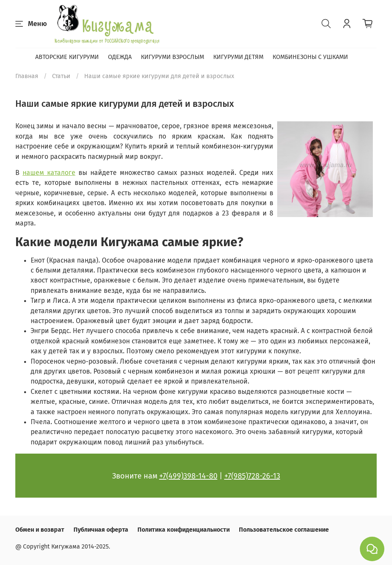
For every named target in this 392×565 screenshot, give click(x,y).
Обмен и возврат (40, 530)
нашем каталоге (49, 173)
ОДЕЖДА (120, 57)
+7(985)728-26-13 (252, 476)
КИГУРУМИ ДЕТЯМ (238, 57)
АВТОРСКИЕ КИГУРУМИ (67, 57)
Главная (27, 76)
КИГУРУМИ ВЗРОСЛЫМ (172, 57)
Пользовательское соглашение (284, 530)
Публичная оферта (101, 530)
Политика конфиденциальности (184, 530)
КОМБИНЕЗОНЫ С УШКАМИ (310, 57)
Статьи (61, 76)
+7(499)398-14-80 (188, 476)
